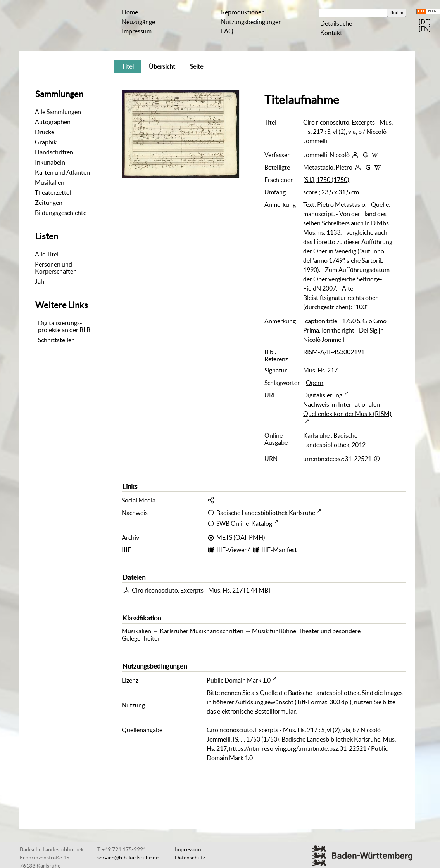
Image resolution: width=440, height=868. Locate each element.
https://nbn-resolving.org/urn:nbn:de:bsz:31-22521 (298, 748)
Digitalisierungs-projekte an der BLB (64, 326)
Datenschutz (190, 858)
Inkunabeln (50, 162)
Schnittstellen (56, 340)
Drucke (45, 132)
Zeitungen (49, 203)
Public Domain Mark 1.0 (239, 680)
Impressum (137, 31)
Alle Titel (47, 254)
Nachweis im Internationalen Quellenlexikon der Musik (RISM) (347, 409)
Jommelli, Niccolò (326, 155)
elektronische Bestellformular (256, 711)
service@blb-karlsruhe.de (128, 858)
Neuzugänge (138, 22)
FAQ (227, 31)
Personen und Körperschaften (56, 268)
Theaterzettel (53, 192)
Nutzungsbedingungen (251, 22)
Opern (315, 383)
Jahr (41, 281)
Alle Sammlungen (58, 112)
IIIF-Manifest (279, 550)
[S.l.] (309, 180)
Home (130, 12)
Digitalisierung (323, 395)
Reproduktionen (243, 12)
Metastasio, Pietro (328, 167)
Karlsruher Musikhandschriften (202, 631)
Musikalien (50, 182)
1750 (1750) (333, 180)
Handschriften (54, 152)
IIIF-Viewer (231, 550)
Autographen (53, 122)
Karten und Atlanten (62, 172)
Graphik (46, 142)
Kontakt (331, 33)
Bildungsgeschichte (61, 213)
